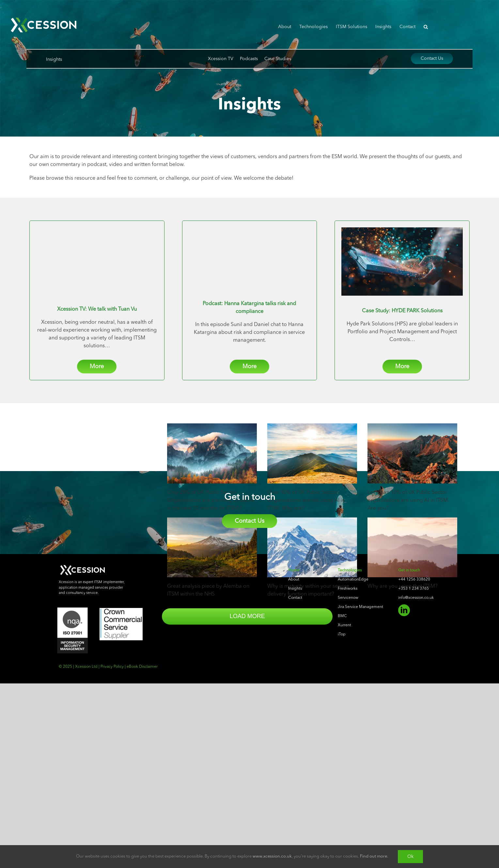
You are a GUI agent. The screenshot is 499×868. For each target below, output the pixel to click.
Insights (54, 59)
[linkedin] (404, 805)
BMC (342, 811)
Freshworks (348, 783)
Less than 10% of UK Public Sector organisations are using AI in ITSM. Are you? (408, 500)
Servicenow (348, 792)
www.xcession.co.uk (272, 856)
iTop (342, 829)
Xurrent (344, 820)
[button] (426, 27)
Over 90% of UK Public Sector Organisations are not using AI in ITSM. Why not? (306, 500)
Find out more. (374, 856)
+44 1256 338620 (414, 774)
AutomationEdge (353, 774)
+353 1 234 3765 (413, 783)
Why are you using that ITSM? (403, 586)
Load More (207, 616)
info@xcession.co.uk (416, 792)
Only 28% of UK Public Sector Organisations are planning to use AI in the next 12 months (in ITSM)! (211, 500)
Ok (410, 857)
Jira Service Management (360, 801)
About (294, 774)
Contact (295, 792)
